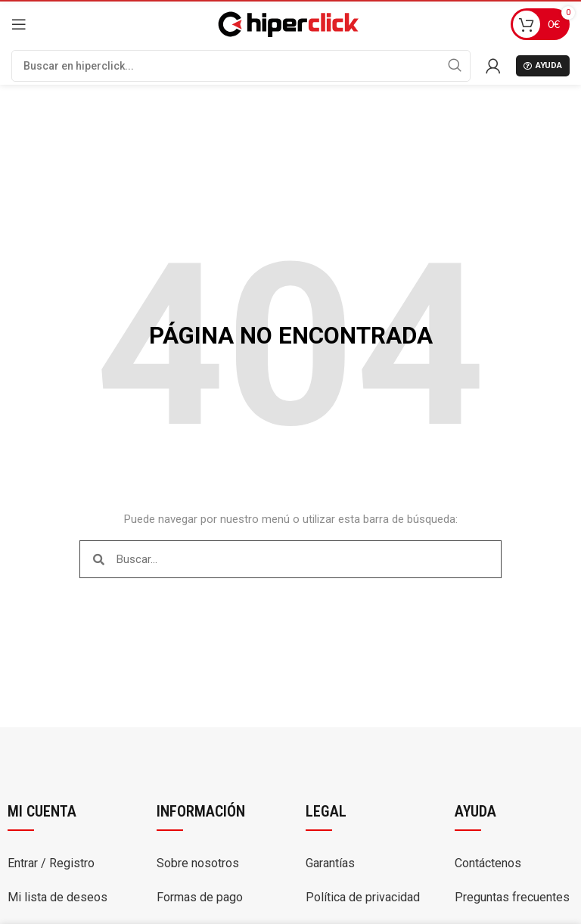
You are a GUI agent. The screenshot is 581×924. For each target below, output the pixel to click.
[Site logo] (287, 23)
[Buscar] (241, 66)
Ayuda (543, 65)
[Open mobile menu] (19, 24)
